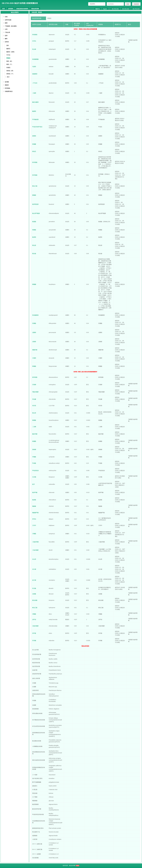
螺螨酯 (34, 195)
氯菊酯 (34, 222)
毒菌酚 (34, 420)
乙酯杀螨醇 (35, 626)
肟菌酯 (34, 323)
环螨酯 (34, 457)
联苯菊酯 (35, 175)
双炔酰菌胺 (35, 315)
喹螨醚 (34, 144)
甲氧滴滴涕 (35, 471)
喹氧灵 (34, 151)
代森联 (34, 67)
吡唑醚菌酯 (35, 59)
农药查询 (11, 9)
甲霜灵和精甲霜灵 (37, 127)
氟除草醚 (35, 434)
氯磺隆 (34, 500)
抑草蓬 (34, 633)
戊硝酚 (34, 594)
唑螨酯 (34, 366)
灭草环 (34, 525)
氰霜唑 (34, 237)
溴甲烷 (34, 620)
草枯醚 (34, 399)
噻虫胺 (34, 245)
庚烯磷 (34, 449)
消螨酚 (34, 614)
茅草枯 (34, 519)
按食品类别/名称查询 (22, 9)
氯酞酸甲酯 (35, 513)
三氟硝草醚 (35, 542)
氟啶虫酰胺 (35, 102)
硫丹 (34, 484)
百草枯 (34, 41)
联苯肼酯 (35, 162)
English (105, 9)
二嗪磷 (34, 93)
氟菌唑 (34, 111)
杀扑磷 (34, 569)
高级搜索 (136, 4)
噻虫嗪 (34, 254)
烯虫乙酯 (35, 608)
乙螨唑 (34, 358)
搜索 (128, 4)
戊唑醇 (34, 342)
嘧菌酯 (34, 230)
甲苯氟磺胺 (35, 119)
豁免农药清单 (35, 9)
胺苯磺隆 (35, 377)
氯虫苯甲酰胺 (36, 213)
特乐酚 (34, 588)
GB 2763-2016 (136, 9)
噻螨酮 (34, 284)
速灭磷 (34, 580)
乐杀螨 (34, 477)
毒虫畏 (34, 413)
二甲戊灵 (35, 83)
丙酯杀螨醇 (35, 392)
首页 (4, 9)
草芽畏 (34, 406)
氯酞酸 (34, 506)
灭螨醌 (34, 534)
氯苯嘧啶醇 (35, 204)
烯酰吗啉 (35, 350)
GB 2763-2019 (126, 9)
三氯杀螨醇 (35, 550)
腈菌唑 (34, 136)
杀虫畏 (34, 559)
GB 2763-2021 (115, 9)
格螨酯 (34, 441)
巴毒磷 (34, 385)
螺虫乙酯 (35, 186)
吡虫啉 (34, 49)
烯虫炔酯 (35, 600)
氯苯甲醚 (35, 492)
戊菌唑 (34, 332)
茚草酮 (34, 641)
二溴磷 (34, 427)
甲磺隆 (34, 463)
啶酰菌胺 (35, 74)
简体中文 (98, 9)
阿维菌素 (35, 35)
